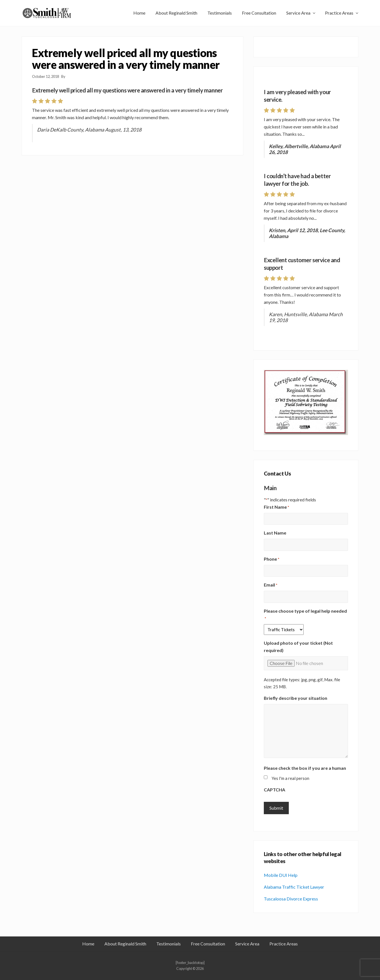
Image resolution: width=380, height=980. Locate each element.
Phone (272, 559)
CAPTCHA (274, 790)
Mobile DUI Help (281, 875)
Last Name (275, 533)
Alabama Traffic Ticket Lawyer (294, 887)
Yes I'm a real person (290, 778)
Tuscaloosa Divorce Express (291, 899)
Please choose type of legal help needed (305, 615)
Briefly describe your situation (296, 698)
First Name (276, 507)
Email (271, 585)
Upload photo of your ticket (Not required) (298, 647)
